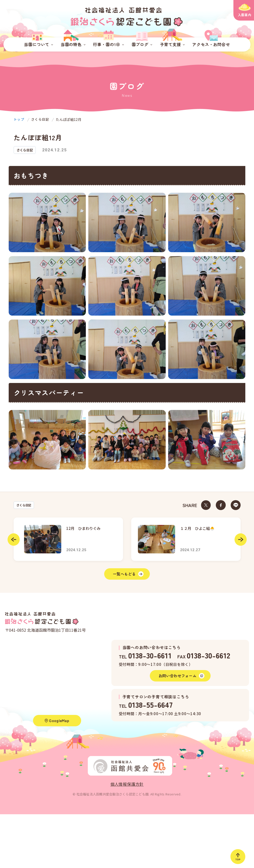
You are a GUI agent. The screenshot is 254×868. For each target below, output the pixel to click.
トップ (19, 119)
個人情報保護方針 (127, 788)
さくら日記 (25, 505)
